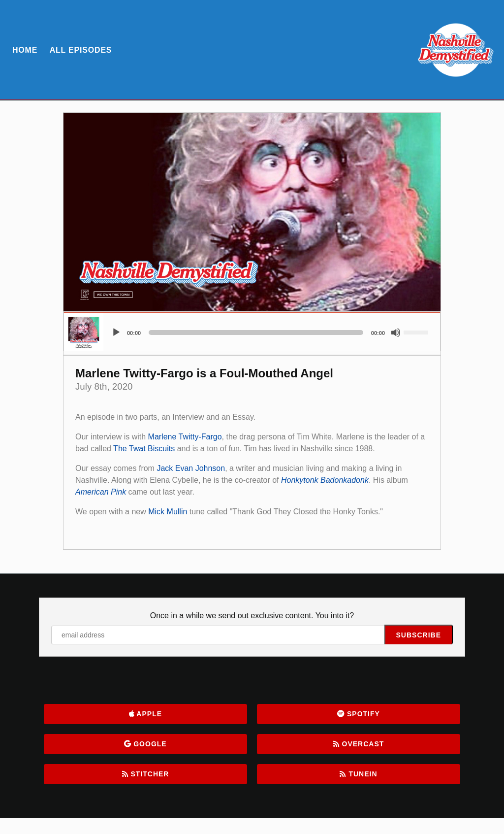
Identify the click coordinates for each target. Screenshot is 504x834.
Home (25, 50)
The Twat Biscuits (144, 449)
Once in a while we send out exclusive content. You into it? (252, 616)
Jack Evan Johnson (191, 468)
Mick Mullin (168, 512)
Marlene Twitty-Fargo (185, 437)
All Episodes (81, 50)
